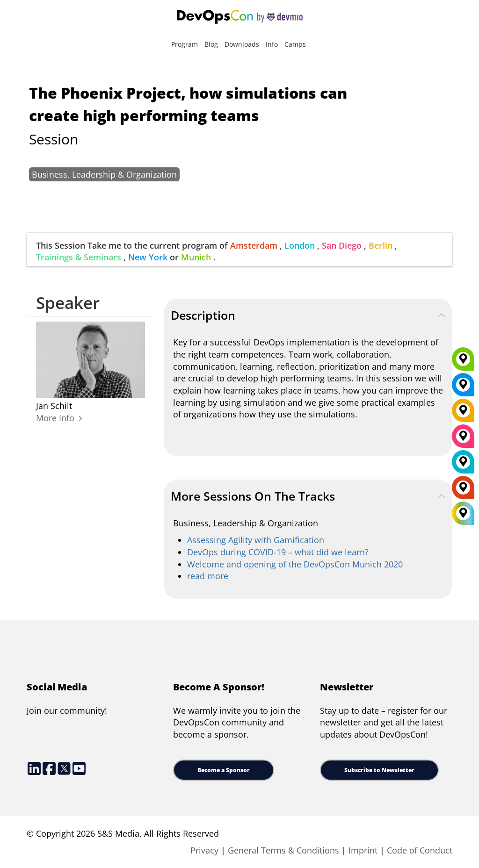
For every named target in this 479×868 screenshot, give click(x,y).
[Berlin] (463, 414)
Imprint (363, 850)
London (300, 245)
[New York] (463, 388)
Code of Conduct (420, 850)
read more (208, 576)
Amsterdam (254, 245)
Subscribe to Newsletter (379, 770)
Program (185, 44)
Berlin (381, 245)
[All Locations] (463, 513)
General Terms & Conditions (283, 850)
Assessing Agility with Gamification (256, 540)
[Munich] (463, 362)
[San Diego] (463, 439)
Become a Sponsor (224, 770)
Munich (196, 257)
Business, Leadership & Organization (104, 174)
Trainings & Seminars (79, 257)
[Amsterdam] (463, 491)
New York (148, 257)
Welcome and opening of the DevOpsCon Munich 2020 (295, 564)
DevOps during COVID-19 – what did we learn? (278, 552)
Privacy (204, 850)
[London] (463, 465)
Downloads (242, 44)
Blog (211, 44)
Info (272, 44)
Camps (295, 44)
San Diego (342, 245)
